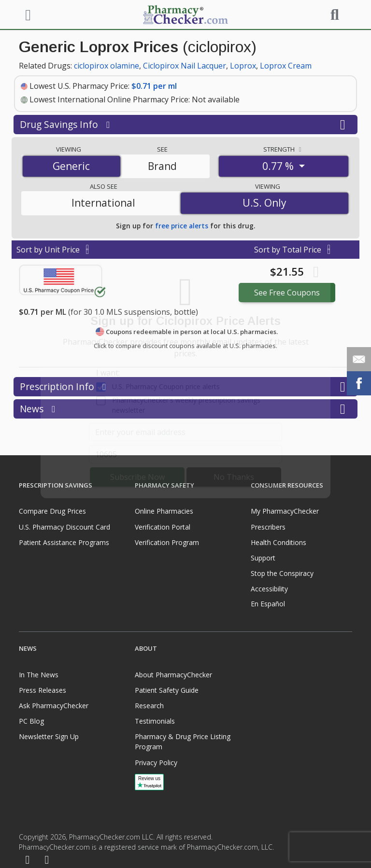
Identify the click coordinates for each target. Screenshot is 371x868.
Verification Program (167, 542)
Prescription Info (185, 387)
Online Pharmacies (164, 511)
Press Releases (43, 690)
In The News (39, 675)
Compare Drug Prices (52, 511)
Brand (162, 166)
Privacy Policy (156, 763)
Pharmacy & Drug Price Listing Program (183, 742)
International (103, 203)
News (185, 409)
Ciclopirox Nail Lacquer (185, 66)
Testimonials (155, 721)
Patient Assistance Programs (64, 542)
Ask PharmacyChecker (54, 706)
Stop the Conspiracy (282, 573)
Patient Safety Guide (167, 690)
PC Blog (31, 721)
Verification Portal (163, 527)
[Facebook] (28, 860)
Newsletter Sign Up (49, 736)
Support (263, 558)
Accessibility (269, 589)
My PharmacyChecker (285, 511)
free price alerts (182, 226)
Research (149, 706)
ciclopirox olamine (107, 66)
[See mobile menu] (27, 14)
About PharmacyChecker (173, 675)
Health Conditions (278, 542)
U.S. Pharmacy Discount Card (64, 527)
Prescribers (268, 527)
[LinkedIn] (47, 860)
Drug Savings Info (185, 125)
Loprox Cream (286, 66)
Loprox (243, 66)
